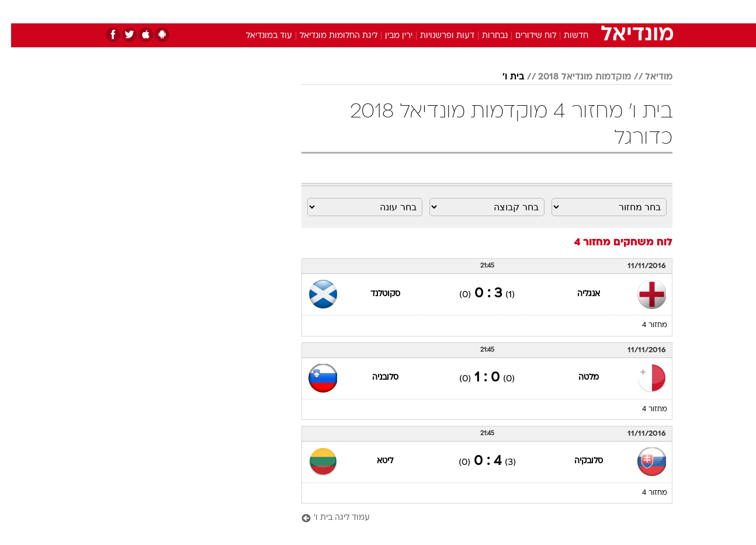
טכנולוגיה (287, 11)
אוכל (407, 11)
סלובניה (374, 378)
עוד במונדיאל (258, 36)
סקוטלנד (374, 294)
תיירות (331, 11)
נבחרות (484, 36)
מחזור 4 (644, 325)
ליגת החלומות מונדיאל (327, 36)
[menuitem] (578, 12)
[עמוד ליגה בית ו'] (476, 518)
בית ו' (502, 77)
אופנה (245, 11)
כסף (438, 11)
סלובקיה (578, 461)
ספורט (545, 11)
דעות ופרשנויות (436, 36)
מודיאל (648, 77)
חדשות (585, 11)
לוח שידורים (525, 36)
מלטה (578, 378)
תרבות (507, 11)
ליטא (374, 461)
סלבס (470, 11)
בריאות (371, 11)
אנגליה (578, 294)
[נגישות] (16, 12)
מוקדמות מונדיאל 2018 (573, 77)
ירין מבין (388, 36)
